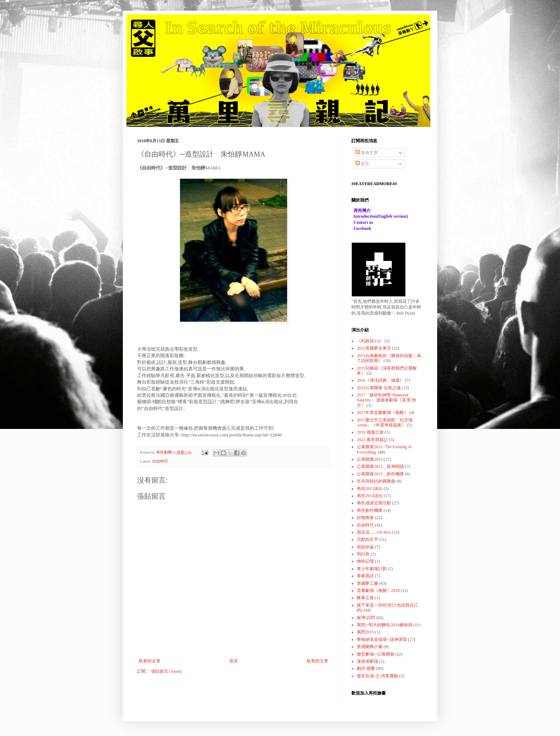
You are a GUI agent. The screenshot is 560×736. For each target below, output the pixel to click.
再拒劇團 (164, 452)
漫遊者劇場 (367, 661)
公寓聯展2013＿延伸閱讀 (380, 466)
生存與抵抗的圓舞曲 (376, 481)
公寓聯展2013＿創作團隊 (380, 474)
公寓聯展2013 (370, 459)
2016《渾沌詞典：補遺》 (380, 380)
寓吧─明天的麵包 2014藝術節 (385, 625)
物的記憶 (365, 561)
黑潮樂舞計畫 (370, 647)
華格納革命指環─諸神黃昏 (382, 639)
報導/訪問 (366, 618)
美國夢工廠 (367, 583)
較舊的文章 (317, 661)
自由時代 (160, 461)
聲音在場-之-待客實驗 (377, 676)
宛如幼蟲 (365, 547)
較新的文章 (150, 661)
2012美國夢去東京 (374, 348)
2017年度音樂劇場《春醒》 (382, 413)
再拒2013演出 (370, 489)
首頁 (234, 661)
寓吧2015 (365, 632)
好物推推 (365, 518)
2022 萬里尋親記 (372, 440)
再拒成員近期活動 (374, 503)
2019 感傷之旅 (370, 432)
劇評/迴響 (366, 668)
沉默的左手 (367, 539)
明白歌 (363, 554)
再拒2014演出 (370, 496)
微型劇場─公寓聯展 (376, 654)
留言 (362, 164)
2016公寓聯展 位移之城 (379, 388)
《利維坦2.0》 (370, 341)
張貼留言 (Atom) (166, 671)
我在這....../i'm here (374, 532)
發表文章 (367, 153)
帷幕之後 (365, 598)
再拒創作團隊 (370, 510)
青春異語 (365, 576)
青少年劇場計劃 (372, 569)
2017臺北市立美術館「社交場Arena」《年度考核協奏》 (385, 423)
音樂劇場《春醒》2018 (378, 591)
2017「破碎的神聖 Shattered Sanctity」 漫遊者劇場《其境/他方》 (386, 400)
